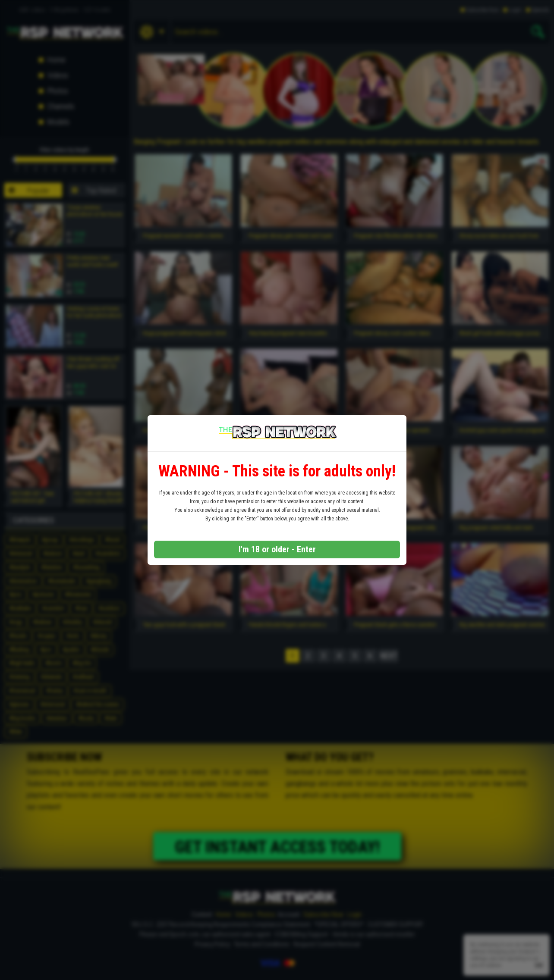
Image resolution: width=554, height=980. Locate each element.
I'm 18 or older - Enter (277, 549)
